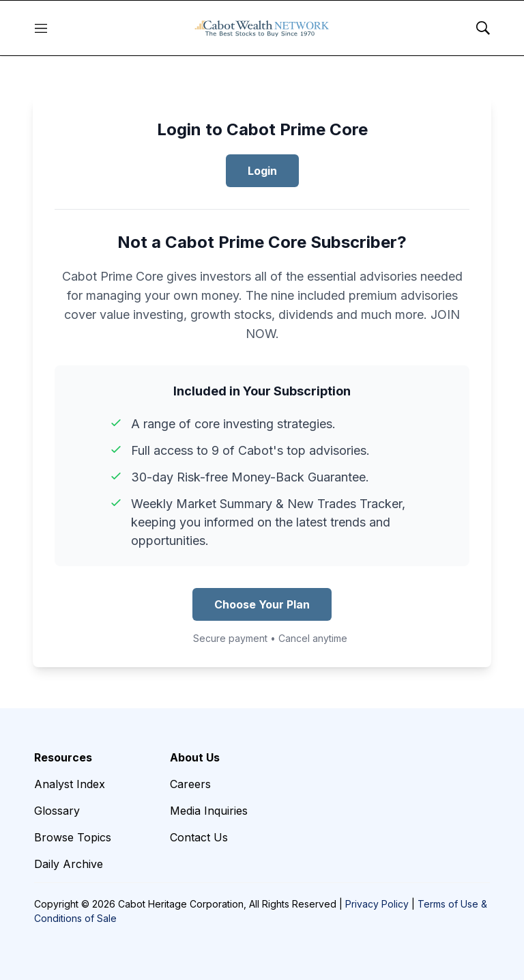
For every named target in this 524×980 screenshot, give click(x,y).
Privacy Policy (377, 904)
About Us (195, 757)
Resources (63, 757)
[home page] (262, 28)
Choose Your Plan (262, 604)
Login (262, 171)
